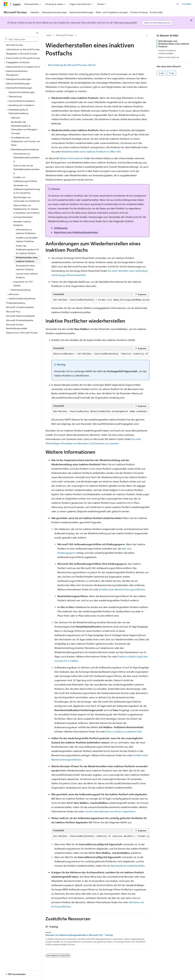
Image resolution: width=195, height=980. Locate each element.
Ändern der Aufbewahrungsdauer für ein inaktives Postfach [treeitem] (27, 249)
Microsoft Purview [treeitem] (15, 45)
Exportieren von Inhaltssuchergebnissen (76, 232)
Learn (49, 35)
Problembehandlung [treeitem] (16, 303)
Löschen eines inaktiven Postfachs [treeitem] (27, 275)
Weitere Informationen (71, 158)
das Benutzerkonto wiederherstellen (126, 866)
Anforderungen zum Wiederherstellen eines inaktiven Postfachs (174, 44)
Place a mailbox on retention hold (124, 731)
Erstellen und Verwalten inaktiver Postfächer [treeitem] (27, 240)
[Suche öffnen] (178, 4)
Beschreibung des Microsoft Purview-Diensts (72, 65)
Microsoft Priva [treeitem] (13, 312)
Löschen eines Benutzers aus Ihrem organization (110, 811)
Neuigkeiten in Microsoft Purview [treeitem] (22, 54)
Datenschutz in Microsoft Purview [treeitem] (22, 333)
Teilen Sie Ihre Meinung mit (157, 23)
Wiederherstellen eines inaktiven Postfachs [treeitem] (27, 259)
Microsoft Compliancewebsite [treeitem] (20, 307)
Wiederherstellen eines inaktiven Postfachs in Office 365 (91, 151)
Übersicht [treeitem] (15, 118)
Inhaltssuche (61, 228)
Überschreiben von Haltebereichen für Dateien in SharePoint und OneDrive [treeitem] (26, 209)
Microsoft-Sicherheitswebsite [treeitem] (20, 320)
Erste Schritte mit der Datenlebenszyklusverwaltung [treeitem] (27, 169)
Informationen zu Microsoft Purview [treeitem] (23, 49)
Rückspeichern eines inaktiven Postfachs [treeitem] (25, 267)
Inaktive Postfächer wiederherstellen (167, 52)
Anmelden (187, 4)
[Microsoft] (6, 4)
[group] (100, 300)
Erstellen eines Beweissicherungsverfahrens (122, 589)
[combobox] (21, 39)
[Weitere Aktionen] (147, 35)
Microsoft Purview (65, 35)
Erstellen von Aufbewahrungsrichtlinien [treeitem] (25, 179)
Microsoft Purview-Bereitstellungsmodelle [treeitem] (17, 326)
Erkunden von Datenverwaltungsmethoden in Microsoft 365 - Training (79, 935)
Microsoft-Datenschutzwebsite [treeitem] (20, 316)
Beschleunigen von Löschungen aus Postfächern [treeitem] (27, 199)
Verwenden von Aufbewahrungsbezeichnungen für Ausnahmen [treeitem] (27, 189)
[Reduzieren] (37, 33)
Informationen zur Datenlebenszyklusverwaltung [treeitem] (27, 157)
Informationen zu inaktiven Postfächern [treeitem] (26, 231)
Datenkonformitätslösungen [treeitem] (22, 92)
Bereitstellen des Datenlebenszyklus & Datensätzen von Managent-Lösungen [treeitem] (24, 128)
